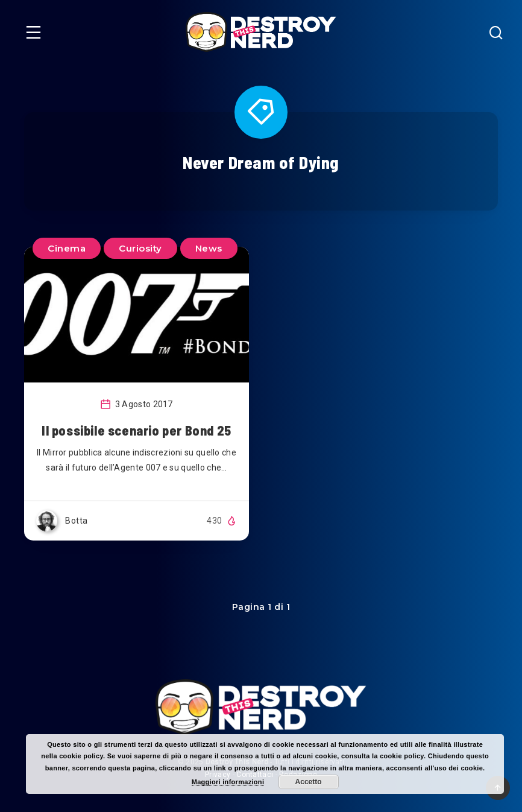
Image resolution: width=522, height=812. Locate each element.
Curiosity (140, 248)
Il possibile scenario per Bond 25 (137, 430)
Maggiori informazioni (228, 782)
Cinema (67, 248)
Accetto (309, 782)
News (209, 248)
